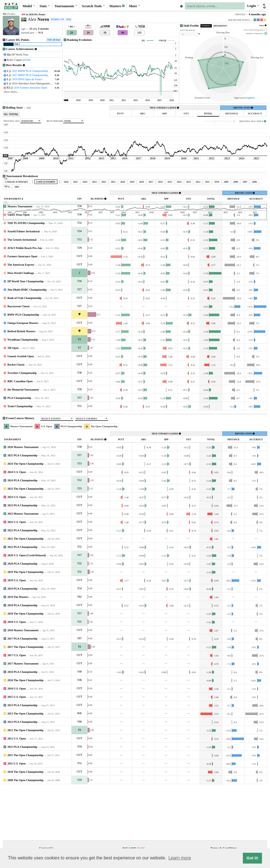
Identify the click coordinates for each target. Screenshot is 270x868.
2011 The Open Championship (26, 807)
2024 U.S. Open (17, 524)
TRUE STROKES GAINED (164, 108)
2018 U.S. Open (17, 674)
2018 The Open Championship (26, 666)
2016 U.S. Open (17, 740)
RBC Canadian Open (20, 433)
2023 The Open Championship (26, 541)
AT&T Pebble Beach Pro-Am (25, 300)
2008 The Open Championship (26, 832)
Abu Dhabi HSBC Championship (27, 342)
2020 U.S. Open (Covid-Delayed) (27, 607)
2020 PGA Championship (22, 616)
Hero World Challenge (21, 325)
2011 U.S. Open (17, 815)
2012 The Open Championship (26, 782)
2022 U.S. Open (17, 574)
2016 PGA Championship (22, 724)
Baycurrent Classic (19, 358)
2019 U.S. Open (17, 632)
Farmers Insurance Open (22, 308)
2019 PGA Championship (22, 641)
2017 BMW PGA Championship (30, 75)
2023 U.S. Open (17, 549)
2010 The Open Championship (26, 824)
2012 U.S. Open (17, 790)
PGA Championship (19, 450)
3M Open (13, 400)
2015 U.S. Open (17, 749)
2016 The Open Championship (26, 732)
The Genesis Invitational (22, 292)
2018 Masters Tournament (23, 682)
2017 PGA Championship (22, 690)
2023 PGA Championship (22, 557)
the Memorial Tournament (24, 441)
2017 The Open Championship (26, 699)
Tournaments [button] (66, 6)
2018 (27, 60)
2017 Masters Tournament (23, 715)
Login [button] (253, 6)
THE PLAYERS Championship (26, 275)
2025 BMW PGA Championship (30, 71)
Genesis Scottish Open (21, 408)
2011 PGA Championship (22, 799)
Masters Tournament (20, 258)
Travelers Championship (22, 425)
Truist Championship (20, 458)
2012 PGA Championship (22, 774)
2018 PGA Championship (22, 657)
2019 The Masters (18, 649)
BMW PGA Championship (23, 367)
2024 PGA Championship (22, 532)
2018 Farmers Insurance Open (31, 88)
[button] (117, 6)
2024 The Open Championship (26, 516)
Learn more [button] (180, 858)
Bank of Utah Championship (25, 350)
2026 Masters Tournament (23, 499)
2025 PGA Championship (22, 507)
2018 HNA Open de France (27, 79)
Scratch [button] (93, 6)
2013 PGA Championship (22, 757)
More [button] (135, 6)
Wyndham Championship (23, 392)
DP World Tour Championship (26, 333)
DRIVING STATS (243, 108)
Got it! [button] (252, 858)
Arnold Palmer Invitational (24, 283)
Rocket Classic (16, 417)
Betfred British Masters (21, 383)
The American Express (21, 317)
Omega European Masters (23, 375)
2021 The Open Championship (26, 591)
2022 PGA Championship (22, 582)
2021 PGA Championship (22, 599)
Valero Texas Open (19, 267)
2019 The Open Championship (26, 624)
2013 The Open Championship (26, 765)
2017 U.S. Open (17, 707)
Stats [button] (45, 6)
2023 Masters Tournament (23, 566)
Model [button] (29, 6)
